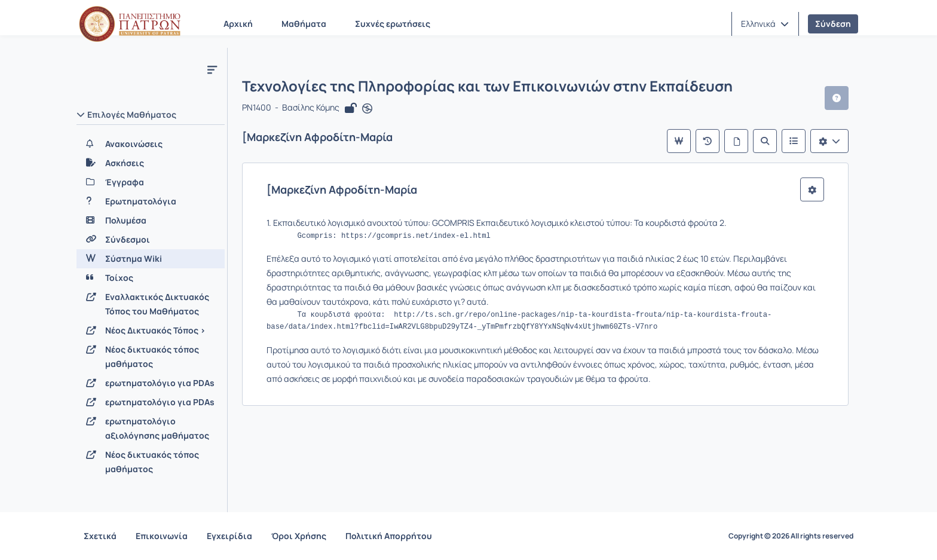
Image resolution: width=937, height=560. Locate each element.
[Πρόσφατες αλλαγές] (708, 141)
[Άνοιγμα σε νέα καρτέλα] (367, 109)
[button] (765, 24)
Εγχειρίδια (229, 536)
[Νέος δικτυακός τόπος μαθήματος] (151, 357)
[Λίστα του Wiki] (794, 141)
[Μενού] (212, 69)
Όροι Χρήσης (299, 536)
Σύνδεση (833, 24)
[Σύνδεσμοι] (151, 240)
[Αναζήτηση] (765, 141)
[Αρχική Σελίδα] (130, 24)
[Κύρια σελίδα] (679, 141)
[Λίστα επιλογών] (829, 141)
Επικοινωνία (162, 536)
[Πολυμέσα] (151, 221)
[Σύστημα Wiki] (151, 259)
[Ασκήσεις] (151, 163)
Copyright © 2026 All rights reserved (791, 536)
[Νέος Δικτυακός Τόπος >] (151, 331)
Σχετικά (100, 536)
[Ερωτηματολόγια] (151, 201)
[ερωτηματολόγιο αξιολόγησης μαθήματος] (151, 429)
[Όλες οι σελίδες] (736, 141)
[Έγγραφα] (151, 182)
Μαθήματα (304, 24)
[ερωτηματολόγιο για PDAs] (151, 383)
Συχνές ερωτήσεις (393, 24)
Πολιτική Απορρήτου (389, 536)
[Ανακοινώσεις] (151, 144)
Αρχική (238, 24)
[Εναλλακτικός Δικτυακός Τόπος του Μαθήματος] (151, 304)
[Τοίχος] (151, 278)
